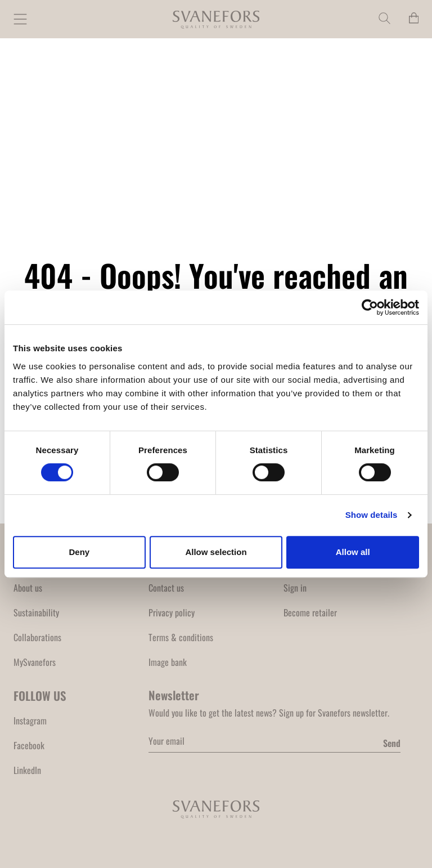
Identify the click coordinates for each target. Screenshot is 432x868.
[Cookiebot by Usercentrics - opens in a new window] (370, 307)
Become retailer (310, 612)
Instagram (30, 721)
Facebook (29, 745)
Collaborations (37, 637)
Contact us (166, 588)
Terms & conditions (181, 637)
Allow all (353, 552)
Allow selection (216, 552)
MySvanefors (35, 662)
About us (28, 588)
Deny (79, 552)
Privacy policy (172, 612)
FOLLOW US (40, 695)
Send (392, 743)
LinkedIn (27, 770)
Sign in (295, 588)
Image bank (168, 662)
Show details (372, 515)
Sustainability (36, 612)
